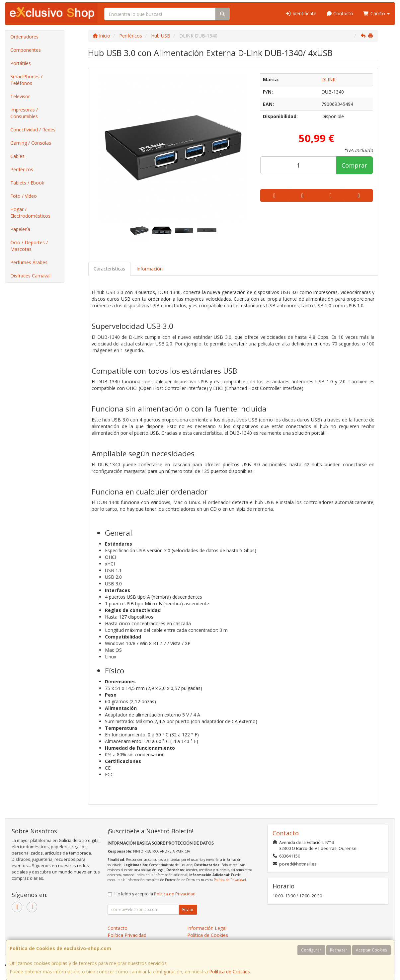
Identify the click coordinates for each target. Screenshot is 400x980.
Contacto (340, 13)
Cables (17, 156)
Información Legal (207, 928)
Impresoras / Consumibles (24, 113)
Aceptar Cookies (371, 950)
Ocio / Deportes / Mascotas (29, 246)
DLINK (328, 79)
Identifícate (301, 13)
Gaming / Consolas (31, 143)
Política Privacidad (127, 935)
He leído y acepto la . (156, 894)
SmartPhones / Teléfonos (26, 80)
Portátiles (21, 63)
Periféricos (22, 169)
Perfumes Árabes (29, 262)
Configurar (311, 950)
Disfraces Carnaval (30, 276)
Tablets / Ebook (27, 183)
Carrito (376, 13)
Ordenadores (24, 37)
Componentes (26, 50)
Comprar (354, 165)
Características (109, 269)
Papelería (20, 229)
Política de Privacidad (230, 880)
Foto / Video (24, 196)
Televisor (20, 96)
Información (150, 269)
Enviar (188, 909)
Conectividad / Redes (33, 130)
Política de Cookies (230, 972)
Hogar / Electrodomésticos (30, 213)
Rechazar (339, 950)
